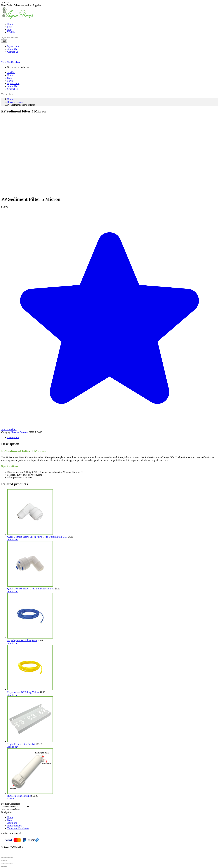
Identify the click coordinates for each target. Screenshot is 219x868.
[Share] (9, 858)
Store (10, 820)
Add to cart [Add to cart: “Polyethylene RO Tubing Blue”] (13, 643)
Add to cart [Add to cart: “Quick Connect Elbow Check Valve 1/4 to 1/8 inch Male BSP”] (13, 540)
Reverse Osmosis (20, 432)
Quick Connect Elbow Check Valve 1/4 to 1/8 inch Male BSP (37, 537)
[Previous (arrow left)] (2, 861)
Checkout (16, 62)
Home (10, 817)
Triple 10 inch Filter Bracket (22, 744)
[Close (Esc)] (12, 858)
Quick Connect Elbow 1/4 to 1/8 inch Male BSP (31, 589)
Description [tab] (13, 437)
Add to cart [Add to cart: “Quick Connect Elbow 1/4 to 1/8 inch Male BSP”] (13, 591)
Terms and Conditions (18, 828)
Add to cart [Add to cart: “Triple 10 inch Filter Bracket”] (13, 747)
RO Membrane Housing (19, 796)
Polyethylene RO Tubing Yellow (23, 692)
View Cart (6, 62)
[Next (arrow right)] (5, 861)
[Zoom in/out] (2, 858)
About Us (12, 823)
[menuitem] (10, 24)
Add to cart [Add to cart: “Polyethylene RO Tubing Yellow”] (13, 695)
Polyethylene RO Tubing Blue (22, 640)
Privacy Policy (14, 826)
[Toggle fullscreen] (5, 858)
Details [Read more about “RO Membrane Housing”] (11, 799)
